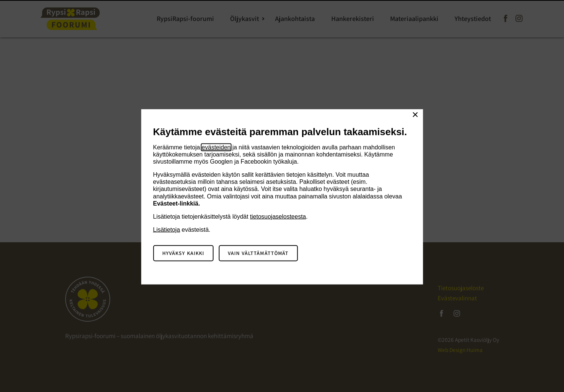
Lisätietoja (166, 230)
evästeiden (216, 147)
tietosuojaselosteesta (278, 217)
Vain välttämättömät (258, 253)
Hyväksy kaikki (183, 253)
